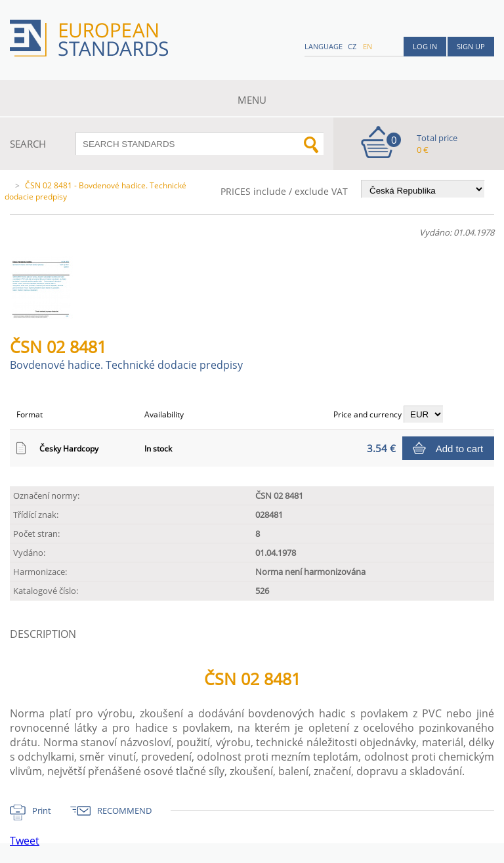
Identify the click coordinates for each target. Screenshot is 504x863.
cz (352, 46)
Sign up (471, 46)
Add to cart (460, 449)
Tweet (25, 841)
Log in (425, 46)
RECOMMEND (124, 810)
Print (42, 810)
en (367, 46)
